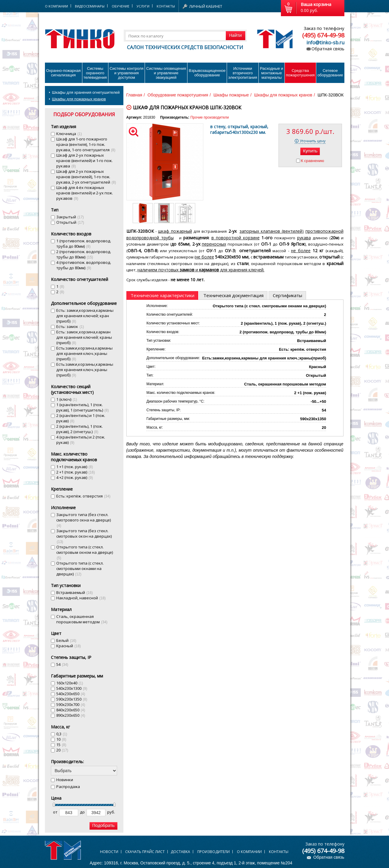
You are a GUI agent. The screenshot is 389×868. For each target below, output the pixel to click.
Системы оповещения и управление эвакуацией (166, 73)
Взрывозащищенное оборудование (207, 73)
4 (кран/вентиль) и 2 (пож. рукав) (81, 440)
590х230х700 (71, 704)
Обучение (121, 6)
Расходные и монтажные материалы (271, 73)
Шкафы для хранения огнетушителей (86, 92)
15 (61, 745)
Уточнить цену (313, 141)
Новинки (65, 780)
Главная (134, 95)
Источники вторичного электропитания (243, 73)
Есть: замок (70, 326)
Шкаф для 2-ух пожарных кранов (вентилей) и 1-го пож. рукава (84, 161)
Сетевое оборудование (330, 73)
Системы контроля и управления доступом (127, 73)
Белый (66, 640)
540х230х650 (71, 694)
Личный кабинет (206, 6)
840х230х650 (71, 710)
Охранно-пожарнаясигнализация (63, 73)
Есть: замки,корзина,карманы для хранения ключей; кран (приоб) (85, 316)
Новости (109, 852)
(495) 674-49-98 (323, 35)
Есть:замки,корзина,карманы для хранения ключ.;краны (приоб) (84, 353)
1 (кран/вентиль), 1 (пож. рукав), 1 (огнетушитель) (83, 407)
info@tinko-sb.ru (325, 43)
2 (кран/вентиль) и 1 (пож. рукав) (81, 418)
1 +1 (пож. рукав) (75, 467)
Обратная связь (328, 49)
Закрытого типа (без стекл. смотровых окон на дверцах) (84, 536)
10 (61, 739)
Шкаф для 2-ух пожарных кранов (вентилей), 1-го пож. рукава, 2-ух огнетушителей (86, 177)
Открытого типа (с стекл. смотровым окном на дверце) (85, 552)
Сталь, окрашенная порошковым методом (82, 619)
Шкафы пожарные (231, 95)
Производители (214, 852)
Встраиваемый (75, 592)
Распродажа (68, 787)
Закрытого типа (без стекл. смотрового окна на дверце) (84, 520)
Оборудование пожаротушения (178, 95)
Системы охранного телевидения (95, 73)
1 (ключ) (67, 399)
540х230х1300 (72, 688)
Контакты (166, 6)
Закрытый (70, 217)
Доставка (180, 852)
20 (62, 750)
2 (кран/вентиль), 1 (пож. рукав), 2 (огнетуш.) (80, 429)
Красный (69, 646)
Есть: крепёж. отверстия (83, 496)
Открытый (70, 222)
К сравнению (313, 161)
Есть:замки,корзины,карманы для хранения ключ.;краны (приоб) (85, 370)
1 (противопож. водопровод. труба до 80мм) (84, 244)
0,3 (62, 734)
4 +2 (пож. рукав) (75, 477)
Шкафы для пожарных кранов (79, 99)
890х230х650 (71, 715)
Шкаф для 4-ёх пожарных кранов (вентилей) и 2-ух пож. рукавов (85, 193)
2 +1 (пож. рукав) (76, 472)
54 (62, 664)
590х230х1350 (72, 699)
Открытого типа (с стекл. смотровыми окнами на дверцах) (80, 568)
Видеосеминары (90, 6)
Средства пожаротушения (300, 73)
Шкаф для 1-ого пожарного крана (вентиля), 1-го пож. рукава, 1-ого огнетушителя (86, 144)
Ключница (69, 134)
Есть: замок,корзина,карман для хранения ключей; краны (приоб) (84, 337)
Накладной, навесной (81, 598)
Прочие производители (210, 117)
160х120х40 (70, 683)
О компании (249, 852)
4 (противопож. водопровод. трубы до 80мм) (84, 265)
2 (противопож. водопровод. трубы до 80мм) (84, 254)
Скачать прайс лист (145, 852)
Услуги (143, 6)
